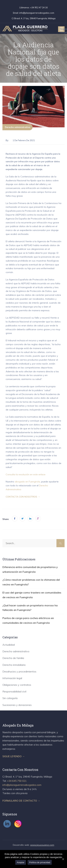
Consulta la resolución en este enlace (26, 474)
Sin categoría (10, 698)
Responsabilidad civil (14, 691)
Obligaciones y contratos (17, 685)
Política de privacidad (40, 862)
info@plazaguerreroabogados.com (37, 13)
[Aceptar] (63, 859)
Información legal (12, 678)
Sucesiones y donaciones (17, 705)
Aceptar (21, 862)
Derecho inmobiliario (14, 665)
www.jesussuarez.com (42, 845)
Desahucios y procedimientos (19, 671)
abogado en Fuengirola (27, 482)
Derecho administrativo (18, 127)
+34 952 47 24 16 (39, 7)
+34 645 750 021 (17, 781)
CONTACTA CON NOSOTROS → (23, 497)
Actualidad (9, 645)
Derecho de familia (13, 658)
